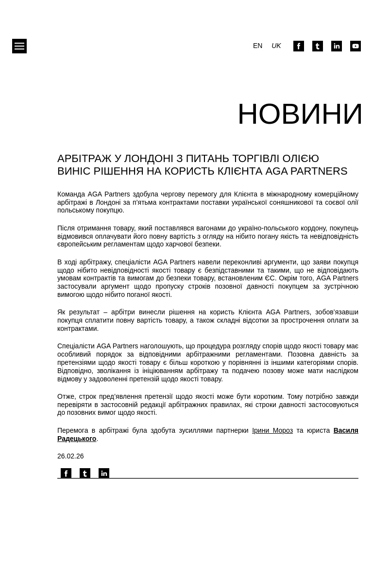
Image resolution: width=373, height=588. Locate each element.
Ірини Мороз (272, 430)
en (258, 46)
